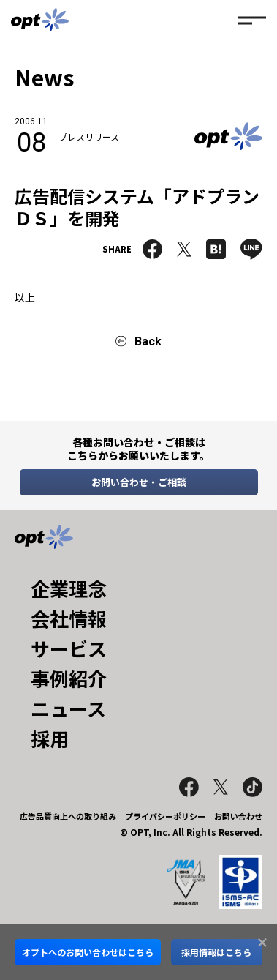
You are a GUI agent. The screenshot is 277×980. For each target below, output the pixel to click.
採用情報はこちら (216, 952)
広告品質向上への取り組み (68, 816)
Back (148, 341)
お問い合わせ (238, 816)
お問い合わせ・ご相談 (139, 482)
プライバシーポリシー (165, 816)
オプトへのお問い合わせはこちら (88, 952)
